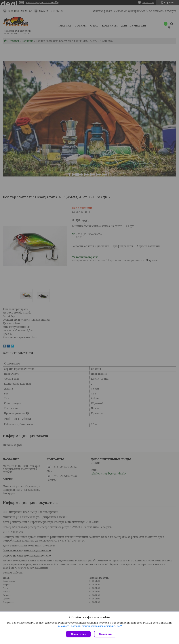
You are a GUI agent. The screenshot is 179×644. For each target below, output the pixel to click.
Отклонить (105, 634)
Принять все (78, 634)
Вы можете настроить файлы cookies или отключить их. (88, 626)
